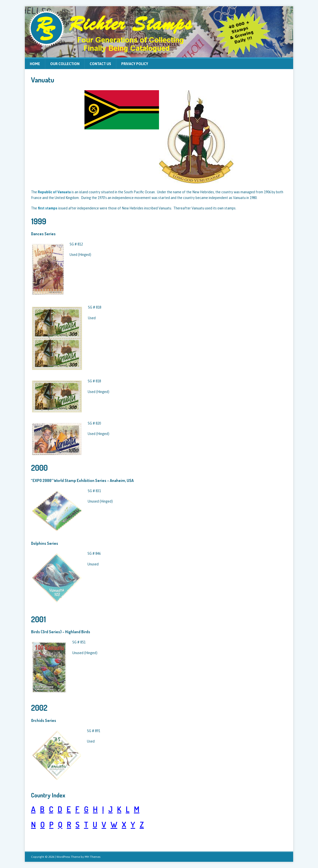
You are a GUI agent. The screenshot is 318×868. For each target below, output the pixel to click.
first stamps (48, 208)
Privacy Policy (135, 64)
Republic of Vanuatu (54, 192)
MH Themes (93, 857)
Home (35, 64)
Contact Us (100, 64)
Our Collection (65, 64)
